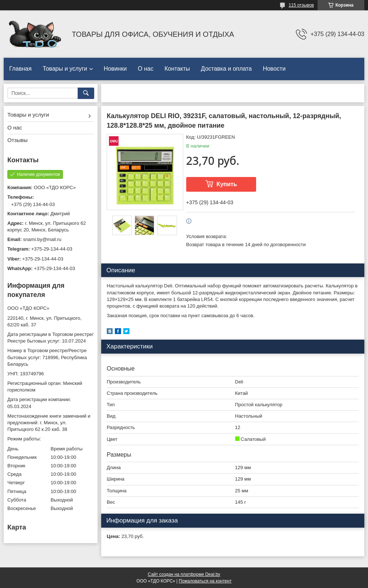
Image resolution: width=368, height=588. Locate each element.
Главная (20, 69)
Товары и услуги (65, 69)
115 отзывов (301, 5)
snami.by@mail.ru (42, 239)
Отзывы (17, 140)
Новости (274, 69)
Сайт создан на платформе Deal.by (184, 574)
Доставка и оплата (226, 69)
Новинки (115, 69)
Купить (227, 184)
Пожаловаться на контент (205, 581)
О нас (146, 69)
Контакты (177, 69)
